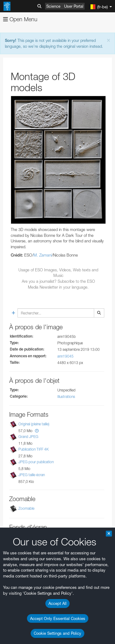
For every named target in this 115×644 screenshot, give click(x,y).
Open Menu (20, 19)
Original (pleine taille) (34, 424)
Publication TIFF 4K (34, 449)
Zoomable (26, 508)
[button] (37, 431)
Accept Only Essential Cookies (58, 618)
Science (53, 6)
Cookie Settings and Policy (57, 633)
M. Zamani (43, 255)
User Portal (74, 6)
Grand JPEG (28, 437)
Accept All (57, 603)
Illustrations (66, 397)
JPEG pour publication (36, 462)
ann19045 (65, 356)
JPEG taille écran (32, 475)
